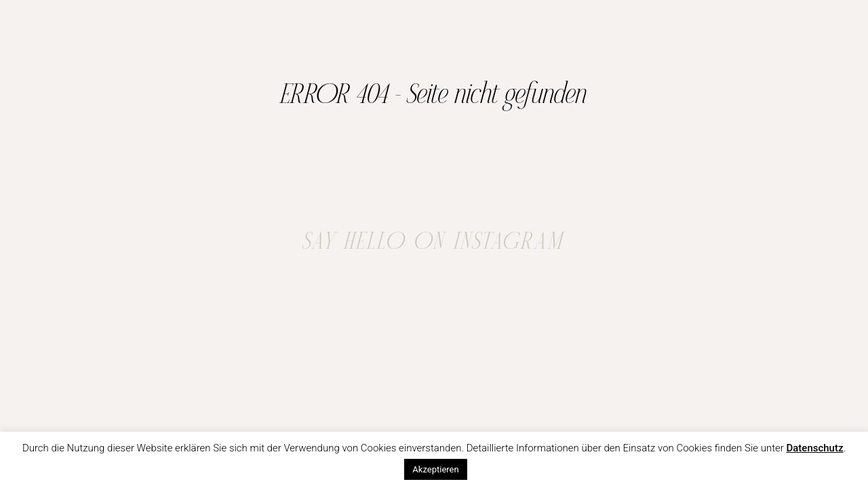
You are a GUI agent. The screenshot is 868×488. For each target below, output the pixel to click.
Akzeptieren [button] (435, 469)
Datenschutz (814, 448)
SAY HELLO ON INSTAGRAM (434, 242)
